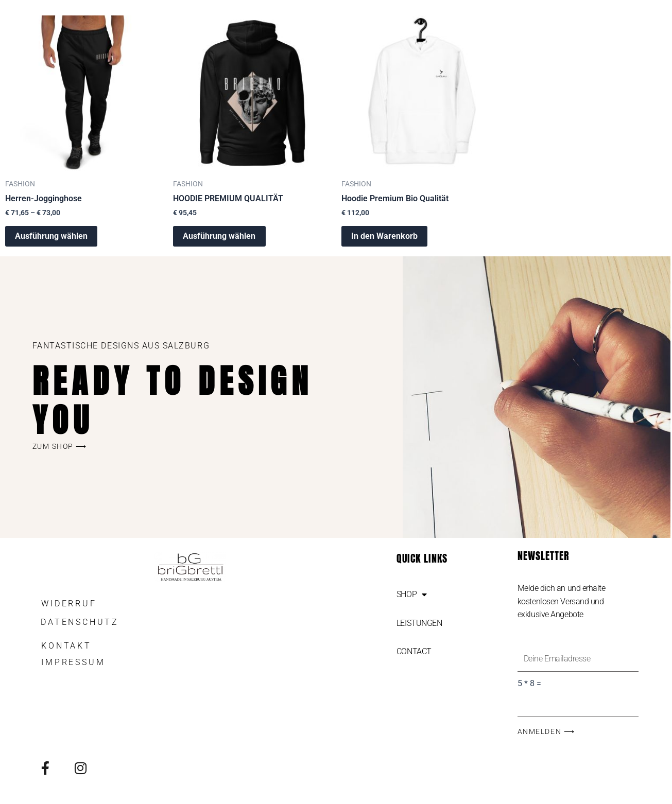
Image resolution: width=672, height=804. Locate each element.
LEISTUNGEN (419, 623)
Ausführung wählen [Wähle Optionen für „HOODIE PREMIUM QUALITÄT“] (220, 236)
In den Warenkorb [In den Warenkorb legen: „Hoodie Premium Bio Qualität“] (385, 236)
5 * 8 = (529, 684)
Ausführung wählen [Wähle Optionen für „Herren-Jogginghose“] (52, 236)
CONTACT (414, 651)
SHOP (412, 595)
